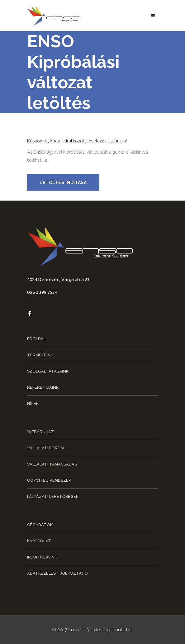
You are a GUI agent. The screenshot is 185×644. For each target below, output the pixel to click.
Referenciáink (43, 387)
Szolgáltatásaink (48, 371)
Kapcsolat (39, 541)
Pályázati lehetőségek (53, 496)
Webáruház (40, 432)
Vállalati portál (46, 448)
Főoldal (36, 339)
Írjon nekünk (42, 557)
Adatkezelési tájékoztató (57, 573)
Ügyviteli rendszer (49, 480)
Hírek (33, 403)
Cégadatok (40, 525)
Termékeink (40, 355)
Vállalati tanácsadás (52, 464)
